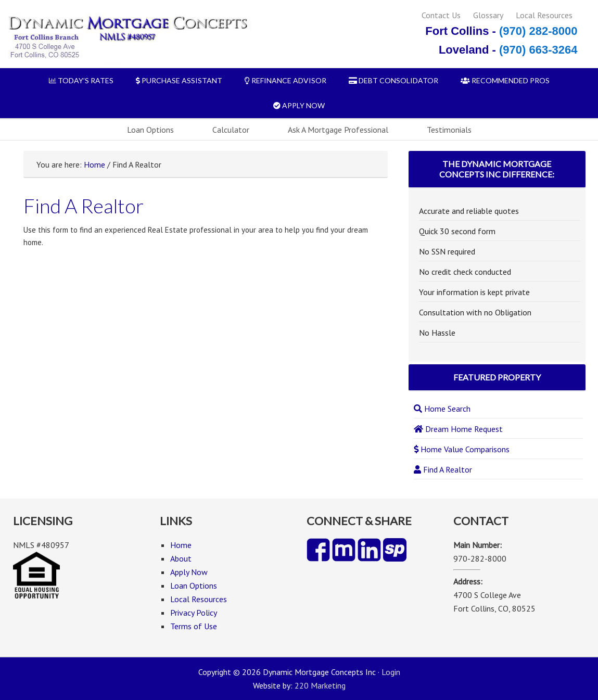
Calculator (231, 130)
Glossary (488, 15)
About (181, 558)
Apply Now (189, 572)
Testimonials (449, 130)
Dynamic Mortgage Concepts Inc (127, 38)
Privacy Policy (194, 613)
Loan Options (150, 130)
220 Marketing (320, 685)
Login (391, 672)
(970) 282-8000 (538, 31)
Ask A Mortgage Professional (338, 130)
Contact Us (441, 15)
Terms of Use (194, 626)
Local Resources (544, 15)
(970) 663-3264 (538, 50)
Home (94, 164)
